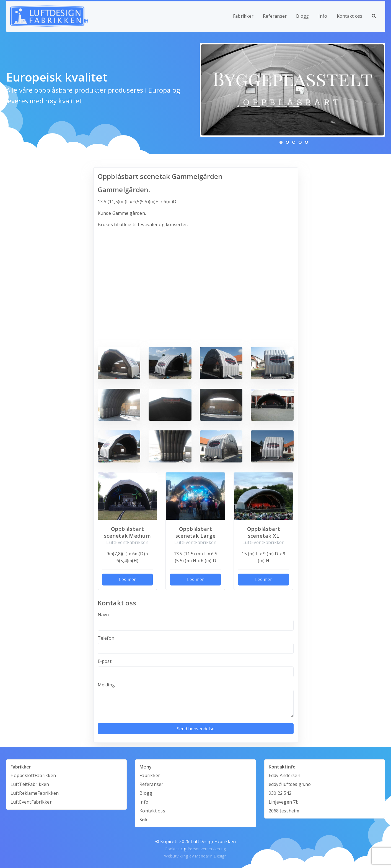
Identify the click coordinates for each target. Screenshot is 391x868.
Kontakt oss (350, 16)
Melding (106, 685)
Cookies (172, 849)
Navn (103, 615)
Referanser (275, 16)
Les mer (128, 579)
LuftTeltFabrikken (30, 784)
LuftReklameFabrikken (35, 793)
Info (323, 16)
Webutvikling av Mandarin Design (195, 856)
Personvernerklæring (207, 849)
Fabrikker (243, 16)
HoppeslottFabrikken (33, 775)
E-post (105, 661)
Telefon (106, 638)
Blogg (302, 16)
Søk (143, 820)
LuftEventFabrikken (32, 802)
